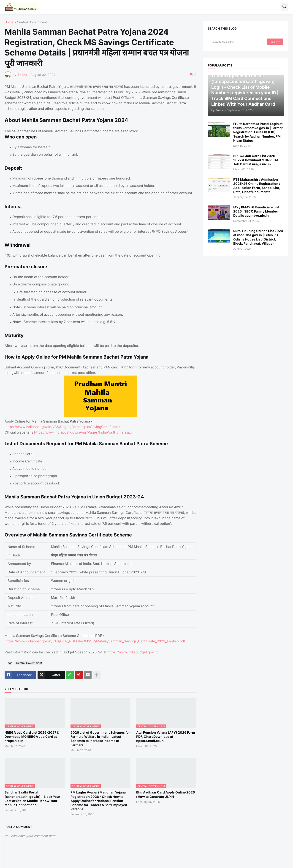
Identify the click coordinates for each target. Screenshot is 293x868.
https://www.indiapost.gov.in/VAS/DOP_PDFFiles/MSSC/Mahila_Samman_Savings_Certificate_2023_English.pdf (95, 641)
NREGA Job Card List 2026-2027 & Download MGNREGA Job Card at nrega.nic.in (32, 737)
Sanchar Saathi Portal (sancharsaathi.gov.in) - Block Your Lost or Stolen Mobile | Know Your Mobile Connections (32, 799)
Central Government (32, 22)
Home (9, 22)
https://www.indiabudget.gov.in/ (133, 652)
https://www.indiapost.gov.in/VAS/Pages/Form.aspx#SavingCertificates (63, 427)
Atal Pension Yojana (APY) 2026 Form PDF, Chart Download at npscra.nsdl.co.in (166, 737)
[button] (285, 7)
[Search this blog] (238, 42)
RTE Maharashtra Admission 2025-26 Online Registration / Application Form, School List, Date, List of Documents (257, 186)
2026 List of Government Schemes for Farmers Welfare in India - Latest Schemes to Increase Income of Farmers (100, 739)
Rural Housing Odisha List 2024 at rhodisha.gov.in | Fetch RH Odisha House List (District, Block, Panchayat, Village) (258, 237)
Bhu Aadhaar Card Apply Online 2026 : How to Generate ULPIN (165, 794)
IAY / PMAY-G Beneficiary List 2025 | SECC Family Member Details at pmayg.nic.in (256, 211)
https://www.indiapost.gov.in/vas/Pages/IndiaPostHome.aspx (83, 432)
